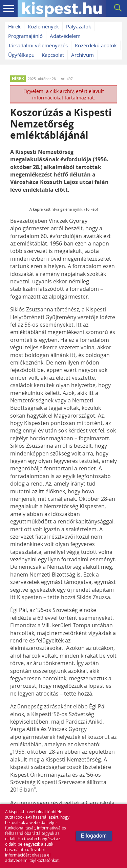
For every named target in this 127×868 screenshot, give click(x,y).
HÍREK (18, 79)
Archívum (82, 55)
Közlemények (43, 26)
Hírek (14, 26)
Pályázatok (79, 26)
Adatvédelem (65, 36)
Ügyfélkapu (21, 55)
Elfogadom (94, 836)
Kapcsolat (53, 55)
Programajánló (25, 36)
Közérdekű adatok (96, 45)
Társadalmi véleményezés (38, 45)
